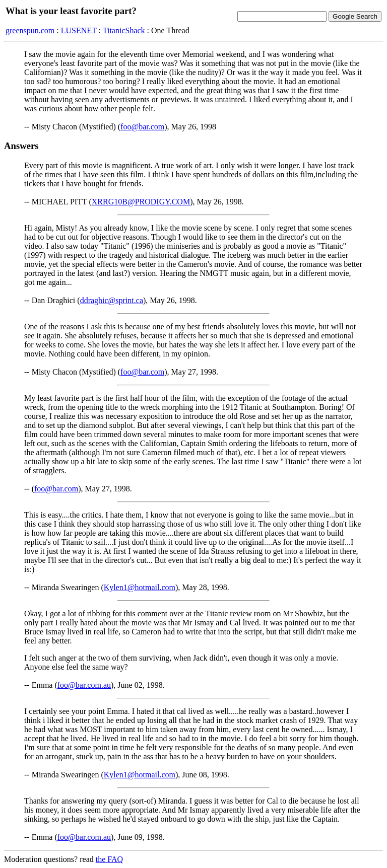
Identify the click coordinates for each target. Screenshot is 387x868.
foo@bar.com (142, 127)
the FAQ (109, 859)
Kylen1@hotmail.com (140, 587)
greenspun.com (30, 30)
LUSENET (79, 30)
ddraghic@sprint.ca (112, 300)
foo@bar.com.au (84, 685)
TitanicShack (124, 30)
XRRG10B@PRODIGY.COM (141, 202)
